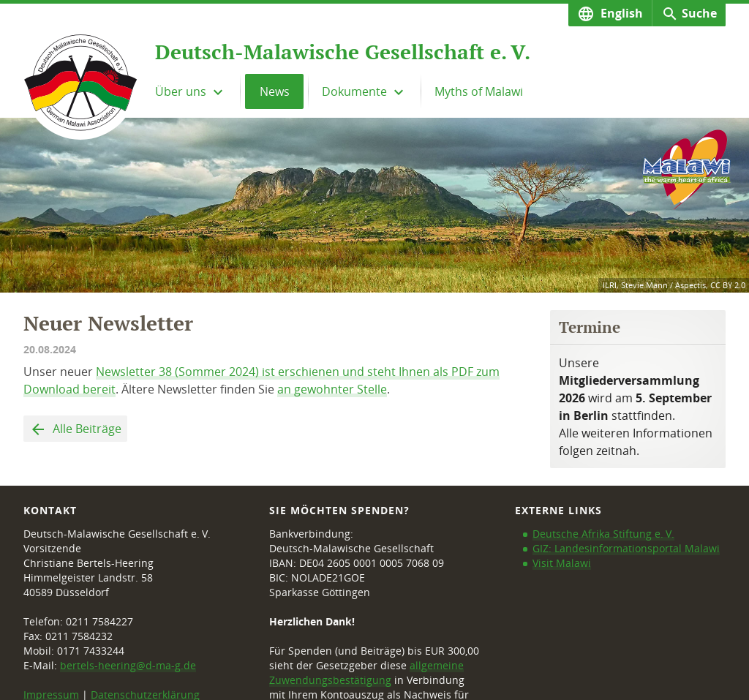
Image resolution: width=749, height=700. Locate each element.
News (275, 91)
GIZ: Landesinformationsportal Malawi (626, 548)
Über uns (182, 91)
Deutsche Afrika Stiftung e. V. (603, 534)
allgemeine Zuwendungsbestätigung (366, 673)
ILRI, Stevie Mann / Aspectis (654, 285)
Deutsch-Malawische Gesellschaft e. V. (343, 52)
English (620, 13)
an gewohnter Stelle (332, 389)
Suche (699, 13)
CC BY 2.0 (728, 285)
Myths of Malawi (479, 91)
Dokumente (356, 91)
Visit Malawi (562, 563)
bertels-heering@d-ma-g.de (128, 665)
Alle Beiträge (86, 429)
